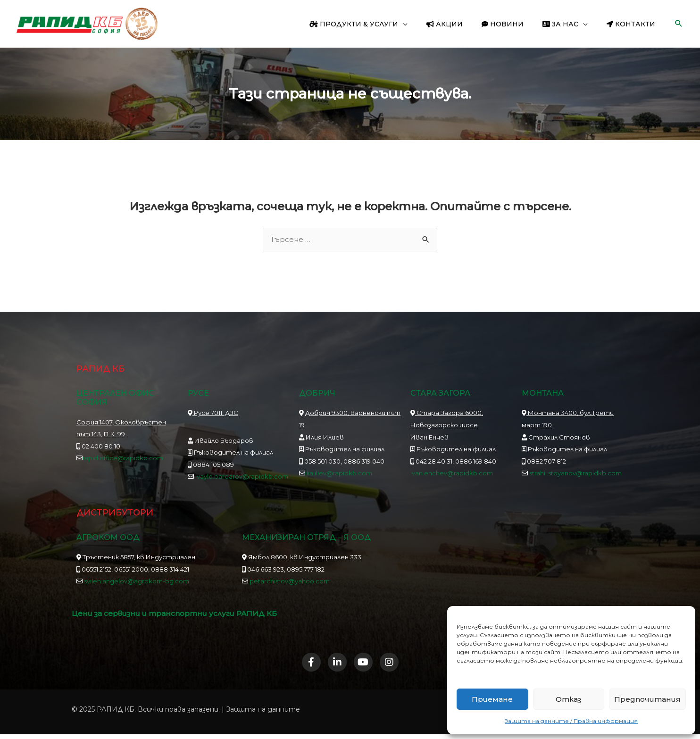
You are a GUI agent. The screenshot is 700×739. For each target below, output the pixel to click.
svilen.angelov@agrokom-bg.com (137, 582)
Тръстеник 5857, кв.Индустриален (136, 557)
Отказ (568, 699)
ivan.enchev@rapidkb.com (452, 474)
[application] (428, 24)
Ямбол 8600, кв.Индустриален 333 (302, 557)
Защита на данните (263, 714)
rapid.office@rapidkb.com (123, 459)
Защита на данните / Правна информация (571, 721)
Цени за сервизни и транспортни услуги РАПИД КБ (179, 614)
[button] (679, 24)
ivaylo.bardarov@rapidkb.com (242, 477)
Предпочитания (647, 699)
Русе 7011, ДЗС (213, 414)
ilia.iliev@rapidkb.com (339, 474)
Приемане (492, 699)
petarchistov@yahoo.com (290, 582)
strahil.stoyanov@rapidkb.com (575, 474)
